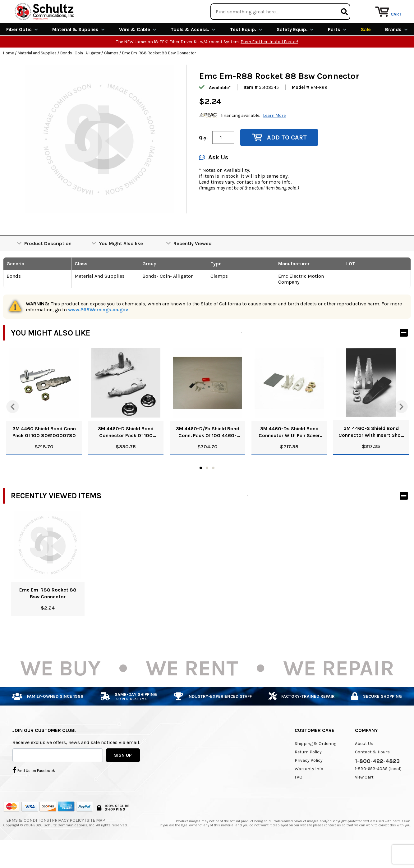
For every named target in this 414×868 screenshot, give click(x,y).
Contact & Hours (372, 774)
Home (9, 76)
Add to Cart (279, 160)
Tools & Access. (193, 52)
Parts (337, 52)
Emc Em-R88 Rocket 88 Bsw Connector (48, 616)
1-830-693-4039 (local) (378, 791)
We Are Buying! (292, 8)
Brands (396, 52)
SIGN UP (123, 778)
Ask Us (214, 180)
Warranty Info (309, 791)
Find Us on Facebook (34, 793)
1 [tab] (201, 490)
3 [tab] (213, 490)
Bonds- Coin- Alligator (80, 76)
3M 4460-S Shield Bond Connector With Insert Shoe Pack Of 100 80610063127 (371, 455)
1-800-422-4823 (377, 783)
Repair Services (395, 8)
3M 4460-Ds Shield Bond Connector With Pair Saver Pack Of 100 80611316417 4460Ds (289, 455)
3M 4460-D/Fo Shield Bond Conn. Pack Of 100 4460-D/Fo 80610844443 (208, 455)
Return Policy (308, 774)
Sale (366, 52)
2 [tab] (207, 490)
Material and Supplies (37, 76)
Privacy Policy (309, 783)
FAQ (299, 799)
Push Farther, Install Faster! (269, 64)
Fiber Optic (22, 52)
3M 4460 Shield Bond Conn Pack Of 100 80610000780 (44, 455)
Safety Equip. (295, 52)
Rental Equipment (343, 8)
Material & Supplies (78, 52)
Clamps (111, 76)
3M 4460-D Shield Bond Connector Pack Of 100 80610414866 (126, 455)
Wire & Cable (138, 52)
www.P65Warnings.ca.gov (98, 332)
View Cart (364, 799)
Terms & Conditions (27, 843)
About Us (364, 766)
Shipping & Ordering (315, 766)
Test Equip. (246, 52)
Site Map (96, 843)
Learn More (274, 138)
